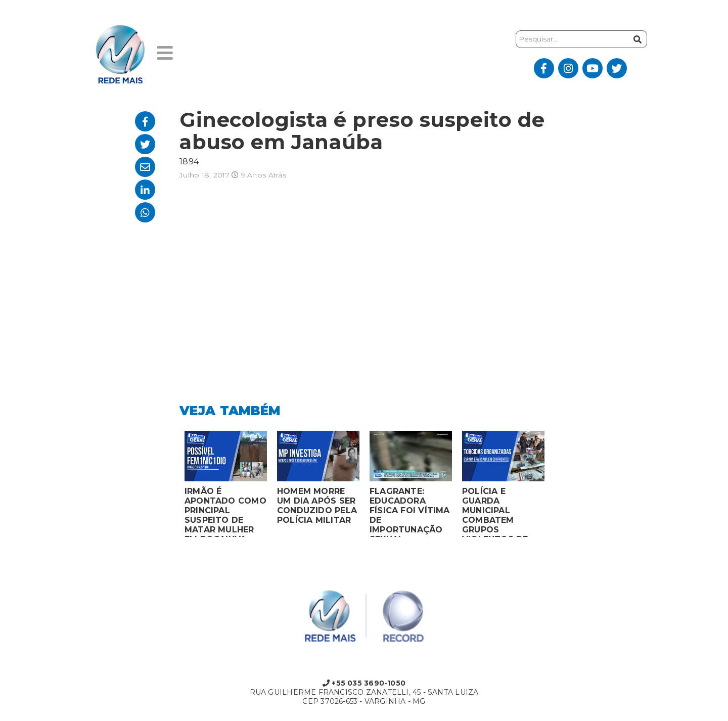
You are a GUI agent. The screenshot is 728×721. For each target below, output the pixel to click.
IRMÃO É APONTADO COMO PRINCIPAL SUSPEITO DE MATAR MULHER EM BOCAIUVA (225, 512)
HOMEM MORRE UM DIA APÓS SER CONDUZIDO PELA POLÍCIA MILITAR (317, 506)
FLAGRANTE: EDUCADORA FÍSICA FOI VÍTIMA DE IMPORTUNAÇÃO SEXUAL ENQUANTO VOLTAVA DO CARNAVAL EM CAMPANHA (410, 512)
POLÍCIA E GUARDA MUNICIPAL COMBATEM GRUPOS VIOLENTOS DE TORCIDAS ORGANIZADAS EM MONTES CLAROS (503, 512)
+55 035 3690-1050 (364, 683)
